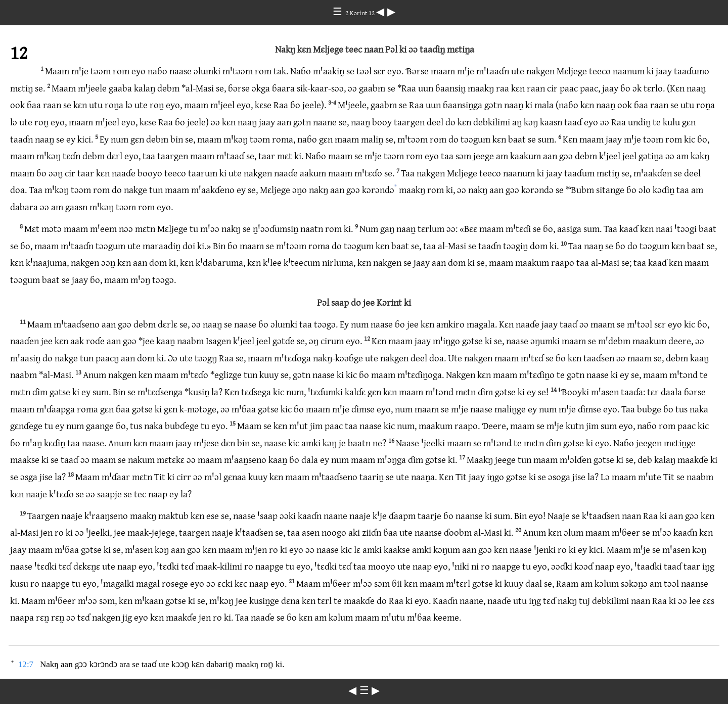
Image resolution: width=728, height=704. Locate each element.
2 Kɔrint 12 (361, 13)
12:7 (26, 664)
